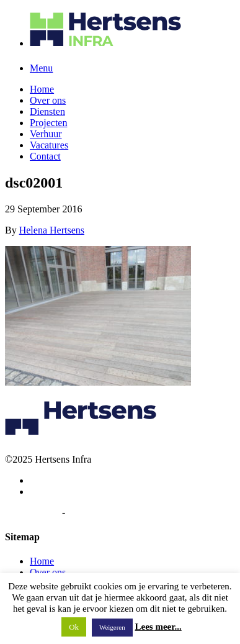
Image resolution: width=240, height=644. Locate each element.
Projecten (48, 123)
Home (42, 89)
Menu (41, 68)
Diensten (47, 111)
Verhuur (46, 134)
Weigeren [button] (112, 627)
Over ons (48, 100)
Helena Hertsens (52, 230)
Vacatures (49, 145)
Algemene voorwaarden (114, 513)
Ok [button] (74, 627)
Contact (45, 156)
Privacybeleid (32, 513)
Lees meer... (158, 627)
